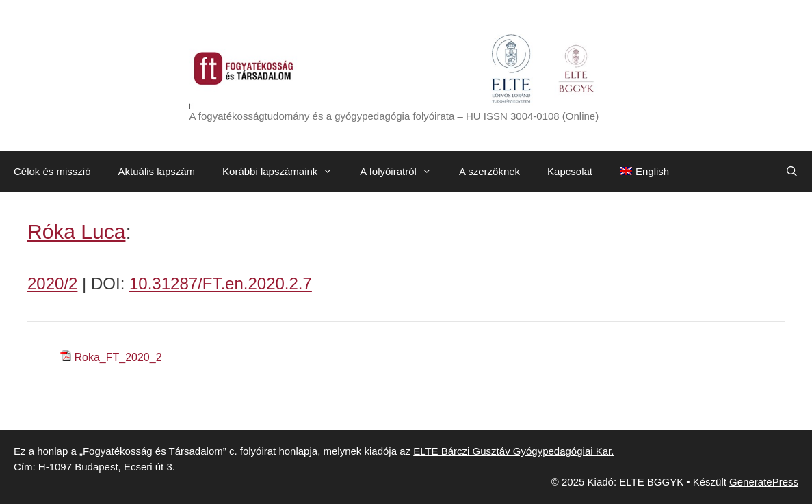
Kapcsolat (570, 171)
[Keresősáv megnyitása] (792, 172)
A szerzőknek (489, 171)
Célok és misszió (52, 171)
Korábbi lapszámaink (284, 172)
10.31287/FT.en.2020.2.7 (221, 283)
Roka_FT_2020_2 (118, 357)
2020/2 (52, 283)
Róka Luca (76, 231)
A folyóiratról (403, 172)
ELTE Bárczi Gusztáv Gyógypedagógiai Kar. (513, 451)
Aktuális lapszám (157, 171)
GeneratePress (764, 482)
